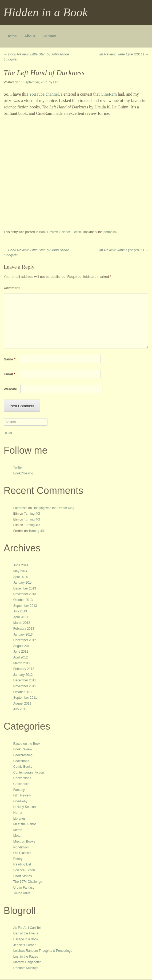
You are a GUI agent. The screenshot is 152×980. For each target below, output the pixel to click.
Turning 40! (32, 514)
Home (12, 36)
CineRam (109, 94)
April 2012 (21, 657)
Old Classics (22, 853)
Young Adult (22, 893)
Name (10, 359)
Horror (18, 813)
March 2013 (22, 623)
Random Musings (26, 968)
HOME (9, 433)
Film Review (22, 795)
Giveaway (20, 801)
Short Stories (23, 876)
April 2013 (21, 617)
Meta (17, 836)
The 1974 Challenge (28, 882)
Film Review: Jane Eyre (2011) (122, 54)
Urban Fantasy (24, 888)
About (30, 36)
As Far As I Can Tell (27, 928)
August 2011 (22, 704)
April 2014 (21, 577)
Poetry (18, 859)
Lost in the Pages (26, 957)
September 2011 (25, 698)
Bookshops (21, 761)
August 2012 (22, 646)
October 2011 (23, 692)
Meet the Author (25, 824)
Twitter (18, 467)
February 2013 (24, 629)
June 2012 (21, 652)
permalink (110, 232)
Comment (12, 288)
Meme (18, 830)
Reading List (22, 864)
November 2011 (25, 686)
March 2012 (22, 663)
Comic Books (23, 767)
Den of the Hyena (26, 933)
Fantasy (19, 790)
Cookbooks (21, 784)
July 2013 (20, 611)
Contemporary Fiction (29, 772)
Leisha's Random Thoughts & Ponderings (43, 951)
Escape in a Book (26, 939)
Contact (49, 36)
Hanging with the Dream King (54, 508)
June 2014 (21, 565)
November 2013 (25, 594)
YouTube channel (44, 94)
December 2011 (25, 680)
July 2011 (20, 709)
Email (9, 374)
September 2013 (25, 606)
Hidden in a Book (46, 12)
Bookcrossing (23, 755)
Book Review (48, 232)
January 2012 (23, 675)
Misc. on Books (24, 841)
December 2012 (25, 640)
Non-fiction (21, 847)
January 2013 (23, 635)
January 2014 (23, 583)
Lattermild (20, 508)
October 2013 (23, 600)
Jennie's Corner (25, 945)
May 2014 (20, 571)
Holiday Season (25, 807)
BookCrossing (23, 473)
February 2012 (24, 669)
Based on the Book (27, 744)
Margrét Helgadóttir (27, 962)
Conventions (22, 778)
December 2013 (25, 588)
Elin (56, 82)
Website (10, 389)
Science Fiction (70, 232)
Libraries (19, 819)
